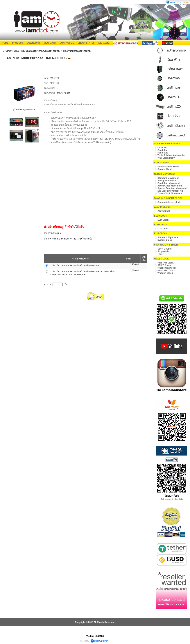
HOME (5, 43)
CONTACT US (67, 43)
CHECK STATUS (86, 43)
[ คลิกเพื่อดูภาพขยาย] (24, 110)
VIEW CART (50, 43)
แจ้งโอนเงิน (104, 43)
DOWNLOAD (33, 43)
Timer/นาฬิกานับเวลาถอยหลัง (77, 51)
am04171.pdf (63, 93)
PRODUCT (18, 43)
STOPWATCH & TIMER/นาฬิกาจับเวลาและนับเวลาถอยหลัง (32, 51)
